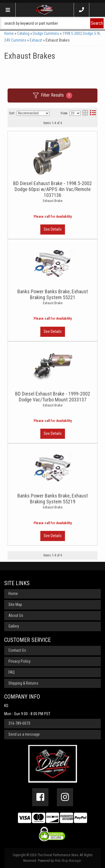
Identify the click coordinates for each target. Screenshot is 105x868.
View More (53, 230)
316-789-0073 (19, 723)
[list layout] (93, 113)
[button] (53, 23)
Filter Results (53, 96)
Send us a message (24, 734)
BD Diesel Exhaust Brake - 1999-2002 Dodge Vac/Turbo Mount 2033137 (53, 397)
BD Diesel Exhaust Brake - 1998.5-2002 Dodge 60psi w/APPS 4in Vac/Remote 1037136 (53, 189)
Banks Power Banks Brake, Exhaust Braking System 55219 (53, 499)
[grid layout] (85, 113)
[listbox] (33, 113)
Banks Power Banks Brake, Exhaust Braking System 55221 (53, 294)
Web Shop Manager (68, 861)
